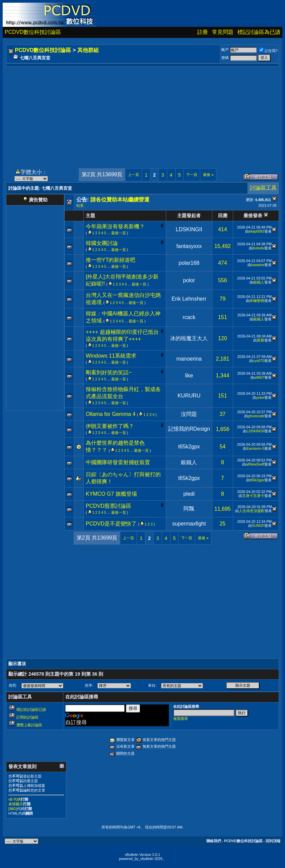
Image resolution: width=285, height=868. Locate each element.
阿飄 (189, 509)
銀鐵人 (259, 282)
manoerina (189, 359)
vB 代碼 (15, 799)
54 (223, 447)
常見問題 (223, 32)
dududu (259, 248)
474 (223, 263)
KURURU (189, 396)
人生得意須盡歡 (252, 511)
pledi (189, 494)
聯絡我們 (214, 841)
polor (189, 280)
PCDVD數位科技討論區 (33, 32)
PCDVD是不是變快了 (111, 524)
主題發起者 (189, 215)
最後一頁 (119, 233)
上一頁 (133, 175)
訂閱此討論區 (27, 717)
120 (223, 338)
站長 (80, 205)
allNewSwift (255, 464)
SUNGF (258, 525)
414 (223, 229)
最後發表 (253, 215)
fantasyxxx (189, 246)
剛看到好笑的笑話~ (109, 373)
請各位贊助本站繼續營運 (120, 200)
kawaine (258, 265)
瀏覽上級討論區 (29, 725)
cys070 (259, 361)
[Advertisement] (142, 114)
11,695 (223, 509)
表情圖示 (16, 804)
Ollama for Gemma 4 (111, 414)
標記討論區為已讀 (259, 32)
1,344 (223, 376)
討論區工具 (263, 188)
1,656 (223, 429)
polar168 (189, 263)
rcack (189, 317)
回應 (223, 215)
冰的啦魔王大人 (189, 338)
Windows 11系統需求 (111, 356)
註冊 (203, 32)
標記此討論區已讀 (31, 709)
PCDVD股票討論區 (109, 506)
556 (223, 280)
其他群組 (88, 50)
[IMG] (13, 809)
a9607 (259, 377)
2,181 (223, 359)
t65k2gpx (189, 447)
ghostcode (256, 416)
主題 (90, 215)
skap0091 (257, 231)
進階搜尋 (181, 719)
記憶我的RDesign (189, 429)
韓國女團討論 (102, 243)
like (189, 376)
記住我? (268, 51)
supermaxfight (189, 524)
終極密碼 (257, 301)
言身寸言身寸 (253, 496)
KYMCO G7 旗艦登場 (111, 494)
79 (223, 299)
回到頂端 (273, 841)
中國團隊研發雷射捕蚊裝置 (118, 462)
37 (223, 414)
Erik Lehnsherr (189, 299)
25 (223, 524)
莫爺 (261, 340)
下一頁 (192, 175)
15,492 (223, 246)
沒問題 (189, 414)
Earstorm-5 (255, 448)
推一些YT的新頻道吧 (111, 260)
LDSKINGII (189, 229)
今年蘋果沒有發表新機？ (115, 226)
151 (223, 317)
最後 (208, 175)
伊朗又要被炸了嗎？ (110, 426)
